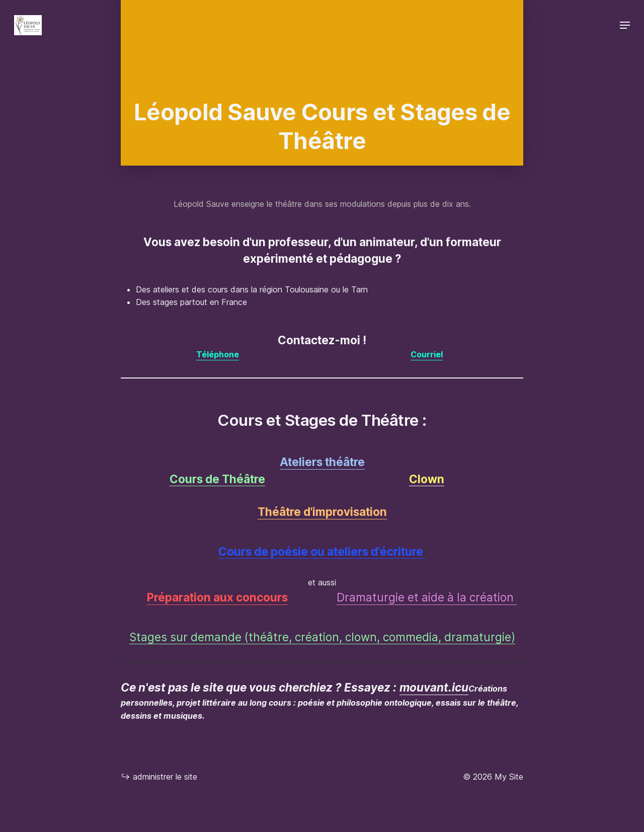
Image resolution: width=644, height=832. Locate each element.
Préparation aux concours (217, 597)
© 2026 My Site (493, 777)
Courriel (427, 354)
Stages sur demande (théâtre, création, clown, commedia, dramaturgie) (322, 637)
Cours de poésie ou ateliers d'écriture (322, 551)
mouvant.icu (434, 687)
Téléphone (218, 354)
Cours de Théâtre (217, 479)
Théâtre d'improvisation (322, 512)
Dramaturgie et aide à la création (427, 597)
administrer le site (159, 776)
